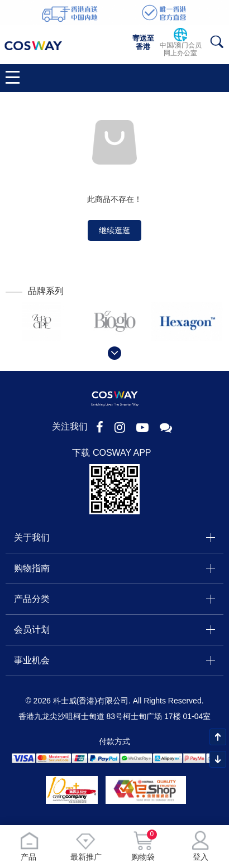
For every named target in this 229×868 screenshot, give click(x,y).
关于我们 (32, 537)
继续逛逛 (115, 230)
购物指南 (32, 568)
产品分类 (32, 599)
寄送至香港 (143, 43)
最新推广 (86, 846)
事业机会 (32, 660)
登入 (201, 846)
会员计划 (32, 630)
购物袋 (143, 846)
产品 (29, 846)
